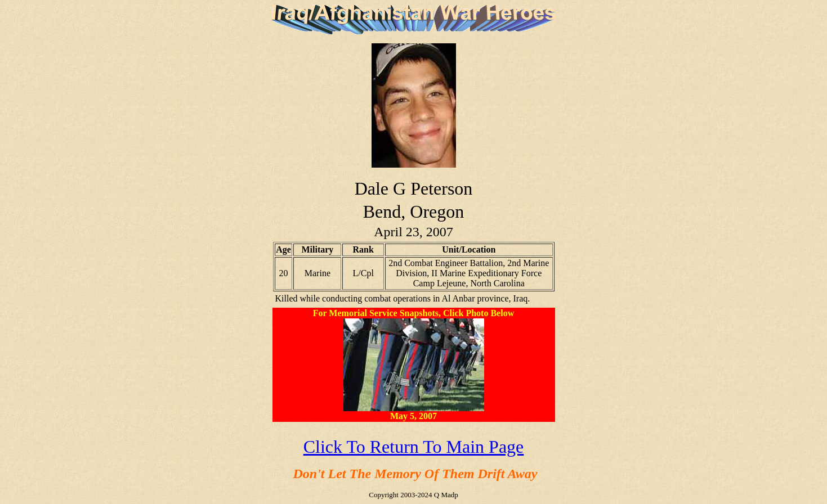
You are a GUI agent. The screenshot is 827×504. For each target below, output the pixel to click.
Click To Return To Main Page (414, 447)
